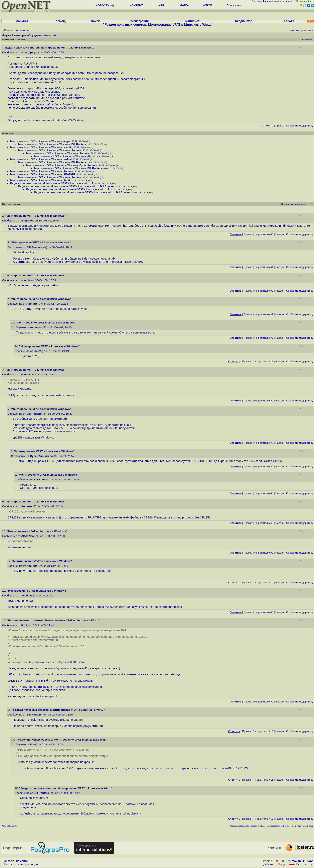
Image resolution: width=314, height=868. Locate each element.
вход (275, 1)
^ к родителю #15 (263, 731)
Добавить (270, 864)
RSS (310, 204)
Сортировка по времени (294, 204)
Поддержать (286, 864)
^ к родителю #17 (263, 819)
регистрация (286, 1)
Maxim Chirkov (302, 861)
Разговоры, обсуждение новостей (34, 35)
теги (239, 5)
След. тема (308, 826)
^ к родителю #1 (264, 267)
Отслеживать (306, 40)
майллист (192, 21)
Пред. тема (296, 826)
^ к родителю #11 (263, 361)
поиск (96, 21)
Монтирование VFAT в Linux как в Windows (36, 141)
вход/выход (244, 21)
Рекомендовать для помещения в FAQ (247, 826)
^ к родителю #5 (264, 466)
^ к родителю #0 (264, 234)
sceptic (68, 147)
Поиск (231, 5)
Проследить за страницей (20, 864)
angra (67, 141)
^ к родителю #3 (264, 443)
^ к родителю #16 (263, 780)
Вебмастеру (304, 864)
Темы (287, 826)
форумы (22, 21)
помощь (62, 21)
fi (93, 183)
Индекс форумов (275, 826)
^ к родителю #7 (264, 338)
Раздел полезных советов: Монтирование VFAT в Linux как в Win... (50, 183)
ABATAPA (69, 174)
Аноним (76, 150)
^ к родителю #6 (264, 493)
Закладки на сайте (15, 861)
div (89, 156)
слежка (289, 21)
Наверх (280, 234)
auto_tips (27, 52)
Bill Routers (79, 144)
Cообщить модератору (300, 126)
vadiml (67, 159)
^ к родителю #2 (264, 314)
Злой (66, 180)
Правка (280, 126)
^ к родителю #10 (263, 583)
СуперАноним (88, 165)
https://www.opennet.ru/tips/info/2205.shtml (56, 120)
